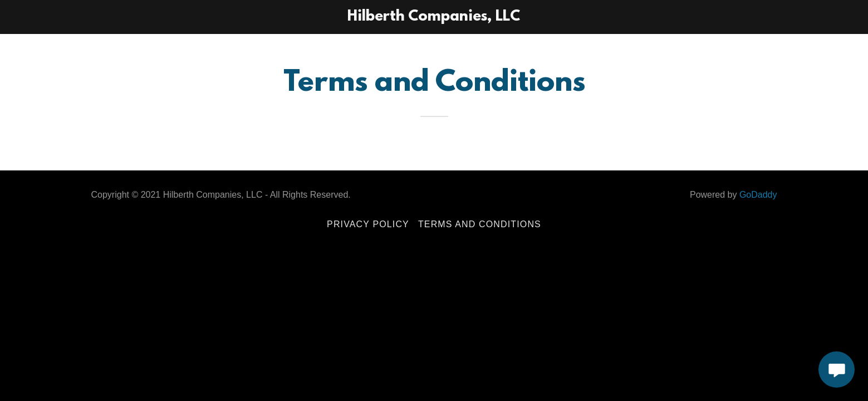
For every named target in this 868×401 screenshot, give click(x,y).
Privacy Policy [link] (368, 224)
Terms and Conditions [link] (480, 224)
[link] (434, 17)
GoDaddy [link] (758, 195)
